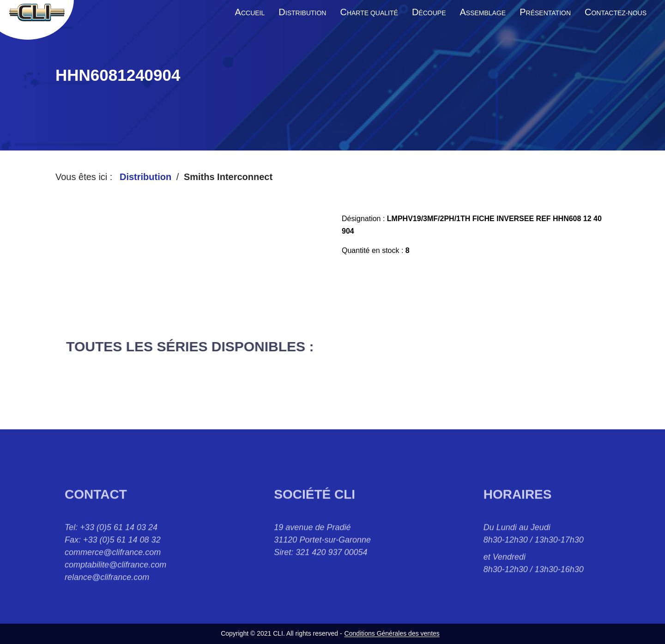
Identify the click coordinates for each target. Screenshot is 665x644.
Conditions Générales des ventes (392, 633)
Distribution (145, 177)
